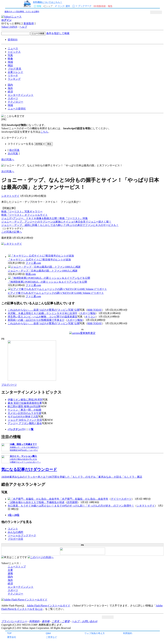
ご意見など (51, 637)
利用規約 (128, 633)
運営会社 (12, 637)
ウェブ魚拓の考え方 (95, 633)
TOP (9, 633)
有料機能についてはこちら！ (48, 2)
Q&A (48, 633)
